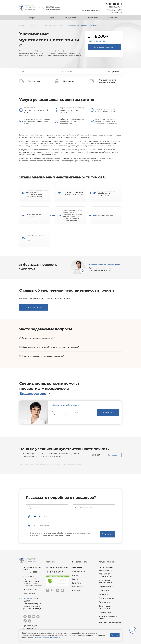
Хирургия (103, 594)
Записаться (108, 412)
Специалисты (71, 18)
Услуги (32, 18)
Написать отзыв (34, 307)
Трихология (104, 590)
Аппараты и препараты (110, 623)
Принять (115, 635)
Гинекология (105, 602)
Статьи (75, 575)
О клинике (77, 567)
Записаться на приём (104, 47)
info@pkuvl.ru (57, 572)
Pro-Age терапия (106, 598)
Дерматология (106, 587)
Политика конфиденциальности (47, 637)
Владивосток (114, 6)
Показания (67, 72)
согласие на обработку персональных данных (50, 535)
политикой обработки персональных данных (67, 533)
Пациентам (78, 587)
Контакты (113, 18)
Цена (23, 72)
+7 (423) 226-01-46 (113, 4)
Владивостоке (33, 393)
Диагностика (105, 612)
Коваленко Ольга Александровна (105, 265)
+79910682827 (29, 594)
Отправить (107, 534)
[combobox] (37, 517)
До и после (77, 583)
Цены (53, 18)
